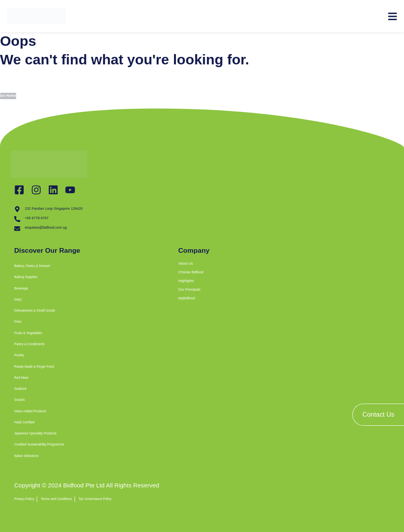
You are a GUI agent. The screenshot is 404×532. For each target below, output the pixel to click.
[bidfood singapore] (286, 412)
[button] (113, 270)
